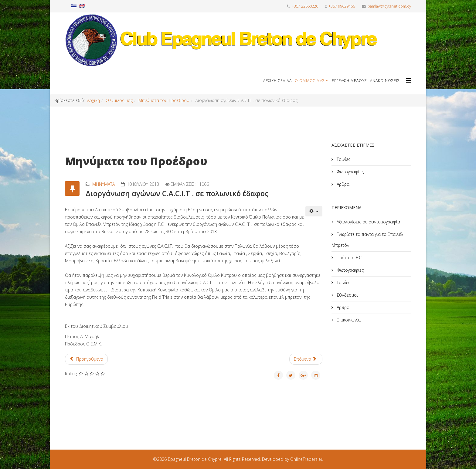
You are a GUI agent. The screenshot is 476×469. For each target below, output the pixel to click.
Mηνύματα (104, 184)
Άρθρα (342, 184)
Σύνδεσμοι (347, 295)
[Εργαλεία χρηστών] (314, 211)
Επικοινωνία (348, 320)
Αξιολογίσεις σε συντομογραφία (368, 222)
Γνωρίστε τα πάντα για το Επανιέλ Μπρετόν (367, 240)
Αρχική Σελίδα (277, 81)
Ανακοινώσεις (385, 81)
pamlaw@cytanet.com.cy (389, 6)
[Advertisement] (377, 379)
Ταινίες (343, 159)
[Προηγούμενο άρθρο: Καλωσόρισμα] (86, 359)
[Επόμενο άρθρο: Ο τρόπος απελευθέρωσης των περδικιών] (306, 359)
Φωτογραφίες (350, 172)
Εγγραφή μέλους (349, 81)
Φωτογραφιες (350, 270)
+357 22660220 (305, 6)
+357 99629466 (342, 6)
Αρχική (93, 100)
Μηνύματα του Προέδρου (164, 100)
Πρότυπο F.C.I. (350, 258)
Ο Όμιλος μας (310, 81)
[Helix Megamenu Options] (408, 80)
